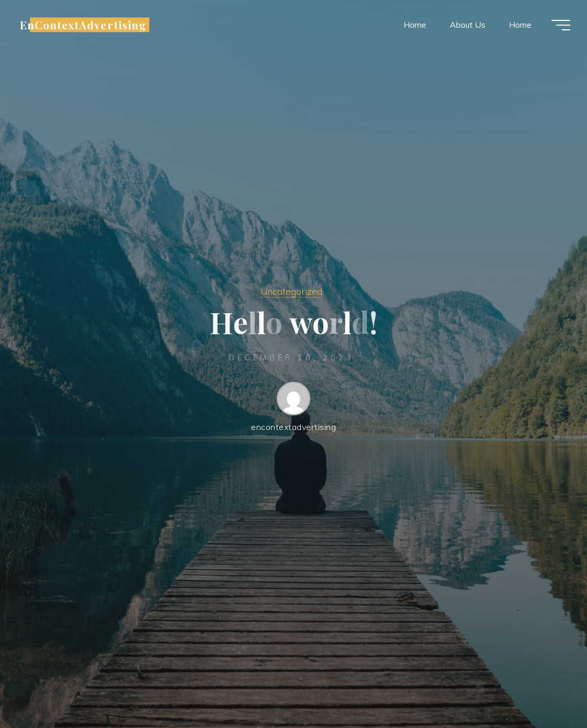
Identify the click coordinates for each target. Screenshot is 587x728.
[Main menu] (561, 25)
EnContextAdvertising (83, 25)
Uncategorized (291, 291)
